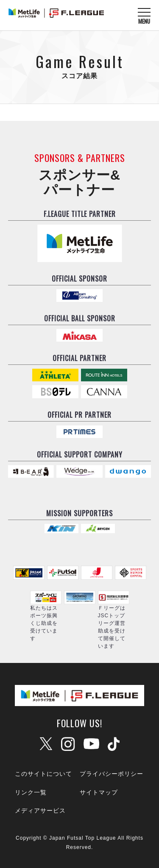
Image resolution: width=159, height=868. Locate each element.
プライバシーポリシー (112, 774)
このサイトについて (43, 774)
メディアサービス (40, 810)
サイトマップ (99, 792)
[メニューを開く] (144, 15)
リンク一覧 (31, 792)
